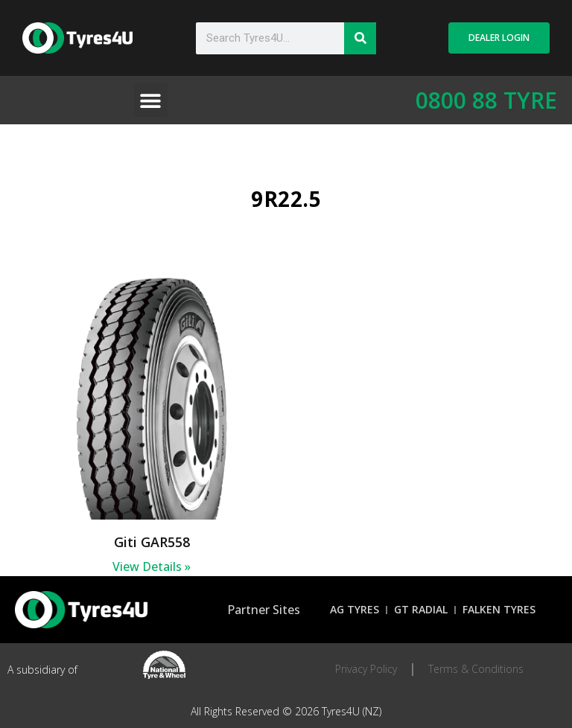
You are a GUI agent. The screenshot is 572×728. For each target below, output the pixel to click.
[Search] (360, 38)
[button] (151, 100)
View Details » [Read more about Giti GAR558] (152, 566)
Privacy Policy (366, 669)
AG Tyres (355, 609)
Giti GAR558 (152, 542)
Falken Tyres (499, 609)
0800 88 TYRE (486, 100)
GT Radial (421, 609)
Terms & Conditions (476, 669)
